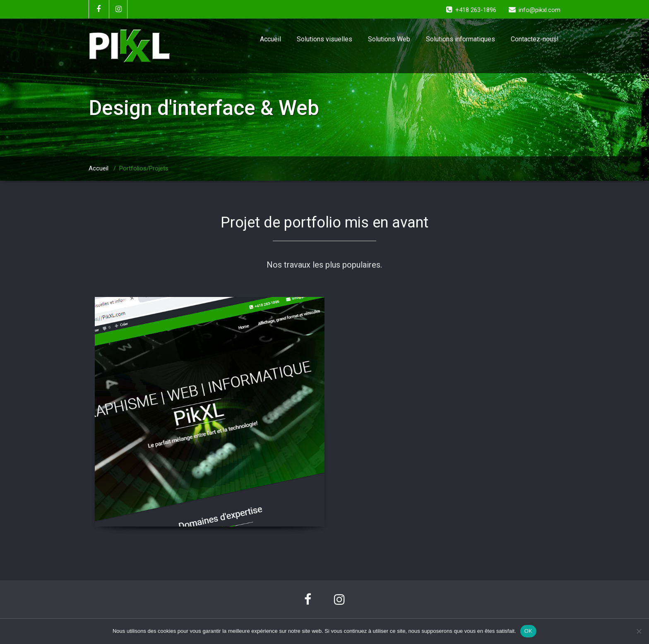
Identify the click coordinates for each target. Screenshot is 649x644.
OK (528, 631)
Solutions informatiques (460, 39)
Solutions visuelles (324, 39)
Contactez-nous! (535, 39)
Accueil (270, 39)
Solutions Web (389, 39)
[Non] (639, 631)
